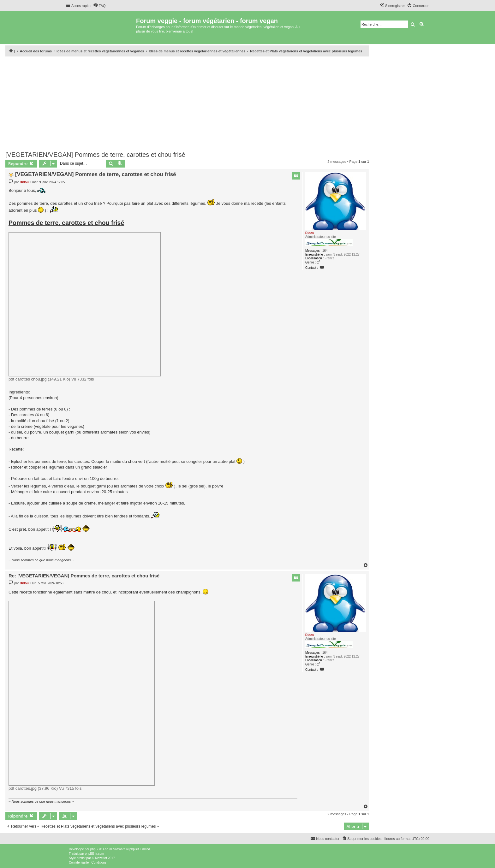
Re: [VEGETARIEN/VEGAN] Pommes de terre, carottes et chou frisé (84, 576)
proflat (81, 858)
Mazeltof (101, 858)
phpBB (95, 849)
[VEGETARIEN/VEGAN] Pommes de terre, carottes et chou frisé (95, 155)
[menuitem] (99, 6)
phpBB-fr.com (95, 854)
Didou (310, 233)
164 (325, 251)
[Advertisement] (187, 102)
